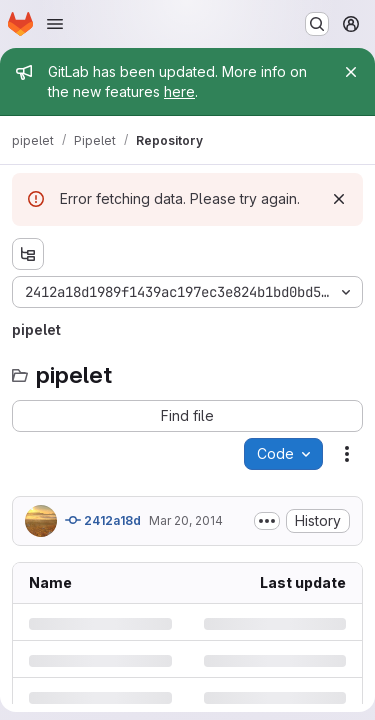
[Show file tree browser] (28, 254)
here (179, 91)
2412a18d (103, 520)
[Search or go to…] (317, 24)
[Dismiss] (339, 199)
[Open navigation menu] (55, 24)
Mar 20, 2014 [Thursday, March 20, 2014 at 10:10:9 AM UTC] (186, 520)
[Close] (351, 72)
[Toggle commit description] (267, 521)
